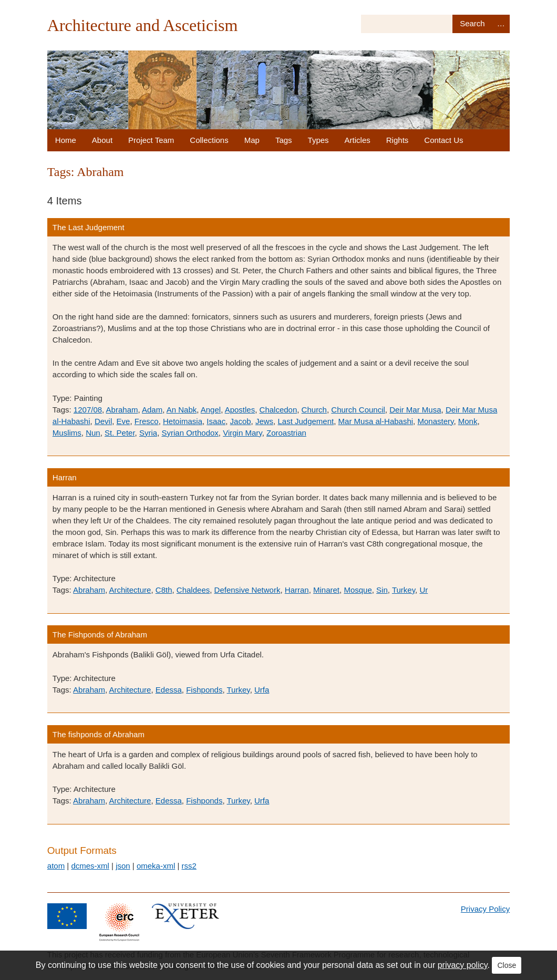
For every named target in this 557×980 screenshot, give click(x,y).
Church (314, 410)
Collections (209, 140)
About (102, 140)
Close (507, 965)
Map (252, 140)
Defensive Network (247, 590)
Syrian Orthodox (190, 433)
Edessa (169, 690)
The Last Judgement (89, 227)
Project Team (151, 140)
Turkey (404, 590)
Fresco (147, 421)
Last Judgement (306, 421)
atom (56, 866)
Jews (264, 421)
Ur (424, 590)
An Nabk (182, 410)
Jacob (241, 421)
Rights (398, 140)
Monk (468, 421)
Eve (123, 421)
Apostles (240, 410)
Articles (358, 140)
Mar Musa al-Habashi (376, 421)
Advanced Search (501, 24)
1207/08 (88, 410)
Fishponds (204, 690)
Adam (152, 410)
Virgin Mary (242, 433)
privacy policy (463, 965)
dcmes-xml (90, 866)
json (123, 866)
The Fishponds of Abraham (100, 635)
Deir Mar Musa (415, 410)
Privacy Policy (485, 909)
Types (318, 140)
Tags (284, 140)
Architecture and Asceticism (143, 25)
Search (472, 24)
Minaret (326, 590)
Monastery (435, 421)
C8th (164, 590)
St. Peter (120, 433)
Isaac (216, 421)
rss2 (189, 866)
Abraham (122, 410)
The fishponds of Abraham (99, 734)
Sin (382, 590)
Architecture (130, 590)
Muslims (67, 433)
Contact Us (443, 140)
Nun (93, 433)
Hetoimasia (183, 421)
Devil (103, 421)
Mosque (358, 590)
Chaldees (193, 590)
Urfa (262, 690)
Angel (211, 410)
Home (66, 140)
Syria (148, 433)
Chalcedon (278, 410)
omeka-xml (156, 866)
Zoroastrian (286, 433)
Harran (65, 477)
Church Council (358, 410)
